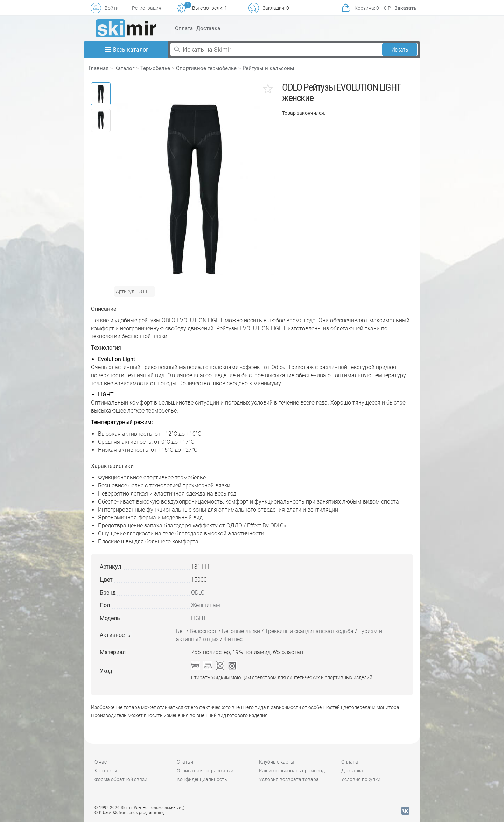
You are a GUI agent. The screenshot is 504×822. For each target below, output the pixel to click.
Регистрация (147, 8)
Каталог (124, 68)
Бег (180, 631)
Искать (400, 50)
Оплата (184, 28)
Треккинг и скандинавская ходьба (309, 631)
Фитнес (233, 639)
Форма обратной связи (121, 779)
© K (130, 813)
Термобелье (155, 68)
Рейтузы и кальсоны (268, 68)
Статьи (185, 762)
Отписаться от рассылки (205, 771)
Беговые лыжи (241, 631)
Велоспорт (203, 631)
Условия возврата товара (289, 779)
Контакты (106, 771)
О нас (101, 762)
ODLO (198, 593)
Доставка (208, 28)
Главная (99, 68)
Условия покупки (361, 779)
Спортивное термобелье (206, 68)
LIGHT (199, 618)
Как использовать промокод (292, 771)
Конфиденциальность (202, 779)
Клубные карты (277, 762)
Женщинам (206, 605)
